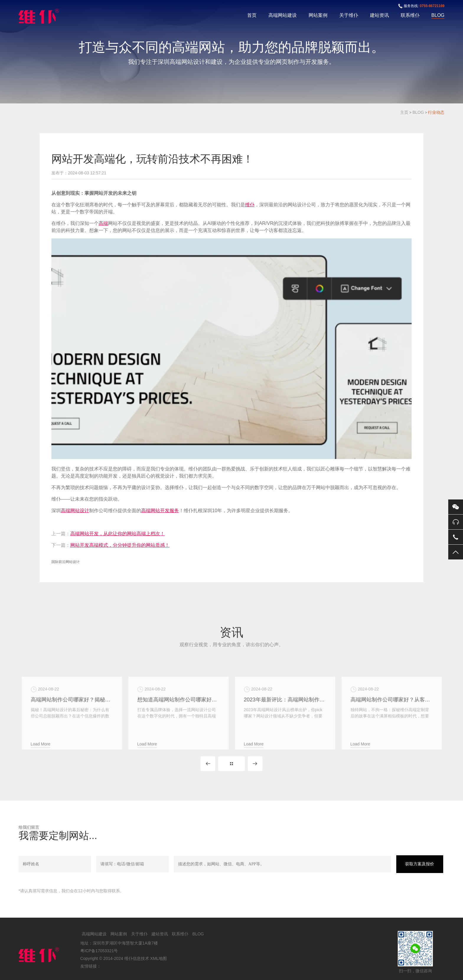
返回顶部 (456, 552)
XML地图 (159, 958)
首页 (252, 15)
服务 (174, 511)
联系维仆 (410, 15)
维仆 (250, 205)
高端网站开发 (155, 511)
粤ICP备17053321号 (99, 951)
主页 (404, 112)
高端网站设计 (75, 511)
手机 (456, 537)
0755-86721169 (432, 6)
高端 (103, 223)
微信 (456, 507)
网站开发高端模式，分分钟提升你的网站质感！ (120, 545)
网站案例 (318, 15)
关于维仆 (349, 15)
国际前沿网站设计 (66, 562)
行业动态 (436, 112)
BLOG (438, 15)
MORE (231, 764)
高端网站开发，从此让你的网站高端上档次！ (118, 534)
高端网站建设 (283, 15)
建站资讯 (379, 15)
